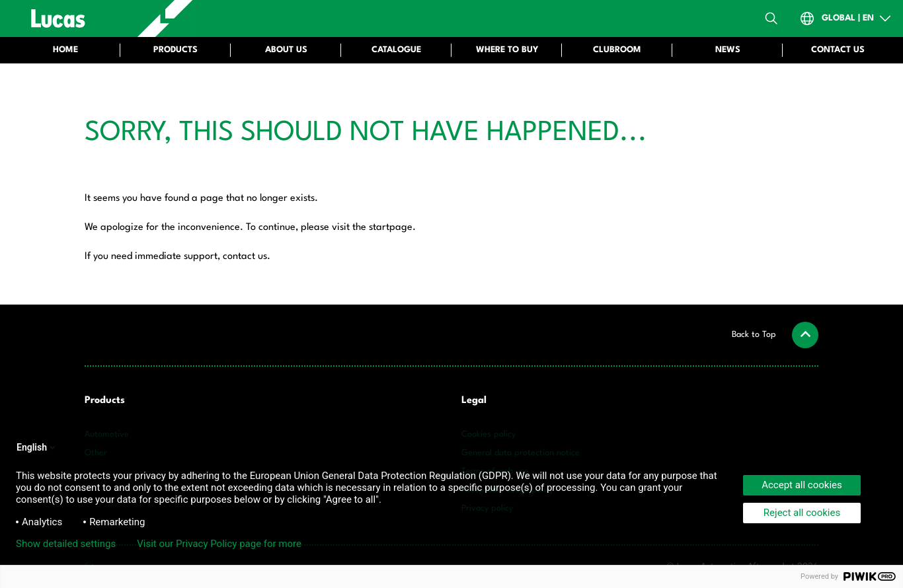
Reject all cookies (802, 513)
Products (105, 401)
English (37, 447)
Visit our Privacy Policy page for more (219, 544)
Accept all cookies (802, 485)
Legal (474, 401)
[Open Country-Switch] (846, 18)
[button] (775, 335)
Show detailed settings (66, 544)
